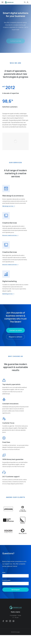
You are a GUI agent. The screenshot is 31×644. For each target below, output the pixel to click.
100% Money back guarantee (13, 459)
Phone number (7, 580)
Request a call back (15, 337)
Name (4, 573)
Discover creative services (10, 235)
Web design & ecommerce (13, 196)
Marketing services (8, 294)
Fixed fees (6, 442)
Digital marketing (9, 281)
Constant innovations (10, 404)
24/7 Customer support (11, 477)
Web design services (9, 206)
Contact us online (16, 330)
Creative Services (10, 223)
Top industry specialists (11, 384)
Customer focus (8, 423)
